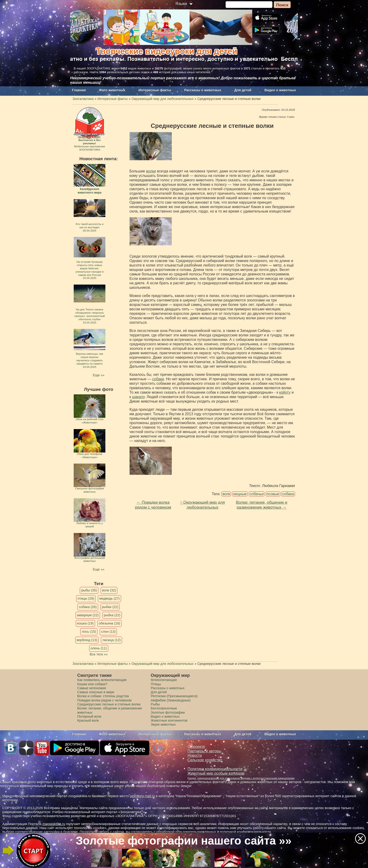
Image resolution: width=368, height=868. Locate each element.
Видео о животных (280, 90)
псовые (273, 494)
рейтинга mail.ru (142, 796)
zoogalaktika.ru (54, 824)
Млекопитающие (164, 680)
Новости (195, 756)
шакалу (138, 397)
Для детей (243, 90)
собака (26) (88, 607)
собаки (158, 379)
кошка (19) (85, 623)
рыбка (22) (112, 615)
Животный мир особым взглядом (216, 773)
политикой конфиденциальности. (246, 832)
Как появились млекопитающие (102, 680)
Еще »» (99, 375)
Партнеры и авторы (204, 751)
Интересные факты (155, 90)
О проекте (196, 747)
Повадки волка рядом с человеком (104, 700)
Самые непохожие (92, 688)
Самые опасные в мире (96, 692)
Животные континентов (169, 720)
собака (288, 494)
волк (226, 494)
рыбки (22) (110, 607)
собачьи (257, 494)
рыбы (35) (89, 590)
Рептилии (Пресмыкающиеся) (174, 696)
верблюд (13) (87, 640)
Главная (79, 90)
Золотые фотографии (168, 712)
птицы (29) (86, 598)
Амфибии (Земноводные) (171, 700)
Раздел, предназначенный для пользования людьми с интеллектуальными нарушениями (241, 778)
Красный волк (88, 720)
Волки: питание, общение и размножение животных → (262, 505)
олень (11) (99, 648)
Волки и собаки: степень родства (103, 696)
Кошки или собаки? (92, 684)
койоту (285, 392)
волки (151, 171)
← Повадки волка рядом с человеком (153, 505)
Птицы (156, 684)
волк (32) (109, 590)
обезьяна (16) (109, 623)
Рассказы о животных (203, 90)
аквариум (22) (88, 615)
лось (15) (89, 632)
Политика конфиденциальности (215, 769)
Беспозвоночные (164, 708)
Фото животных (112, 90)
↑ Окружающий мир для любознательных (203, 505)
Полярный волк (89, 716)
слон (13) (108, 632)
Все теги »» (99, 654)
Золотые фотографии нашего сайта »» (184, 841)
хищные (240, 494)
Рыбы (155, 704)
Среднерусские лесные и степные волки (109, 704)
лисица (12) (111, 640)
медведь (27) (109, 598)
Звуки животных (163, 724)
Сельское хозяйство (205, 760)
